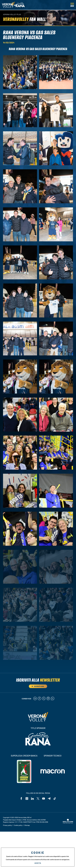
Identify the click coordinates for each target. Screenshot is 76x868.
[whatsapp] (53, 699)
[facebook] (39, 699)
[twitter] (44, 699)
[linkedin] (35, 699)
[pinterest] (48, 699)
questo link (65, 856)
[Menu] (72, 5)
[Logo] (8, 5)
